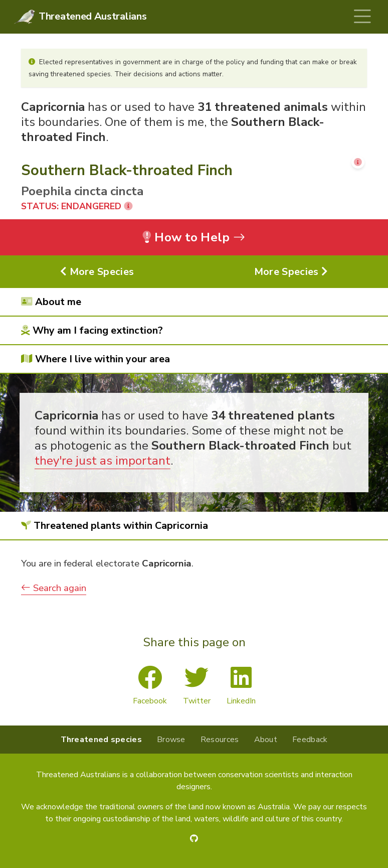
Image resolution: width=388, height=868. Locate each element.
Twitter (197, 686)
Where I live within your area (95, 359)
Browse (171, 740)
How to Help (194, 237)
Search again (54, 588)
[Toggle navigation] (362, 17)
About (266, 740)
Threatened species (101, 740)
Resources (220, 740)
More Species (97, 272)
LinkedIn (241, 686)
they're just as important (103, 461)
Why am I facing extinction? (92, 330)
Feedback (310, 740)
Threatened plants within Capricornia (115, 526)
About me (51, 302)
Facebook (150, 686)
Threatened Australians (92, 16)
